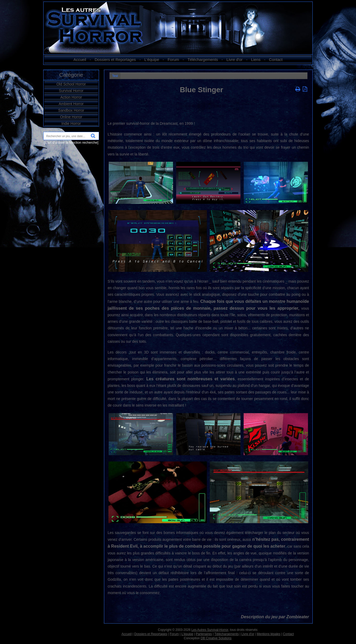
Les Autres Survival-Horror (210, 630)
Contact (276, 59)
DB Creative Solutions (216, 638)
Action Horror (71, 97)
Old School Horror (71, 84)
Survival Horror (71, 91)
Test (115, 76)
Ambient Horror (71, 104)
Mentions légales (269, 634)
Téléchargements (203, 59)
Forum (173, 59)
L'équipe (152, 59)
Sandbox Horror (71, 110)
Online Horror (71, 117)
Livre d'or (235, 59)
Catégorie (71, 75)
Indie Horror (71, 123)
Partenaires (204, 634)
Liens (256, 59)
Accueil (80, 59)
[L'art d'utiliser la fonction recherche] (71, 142)
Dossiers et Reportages (115, 59)
